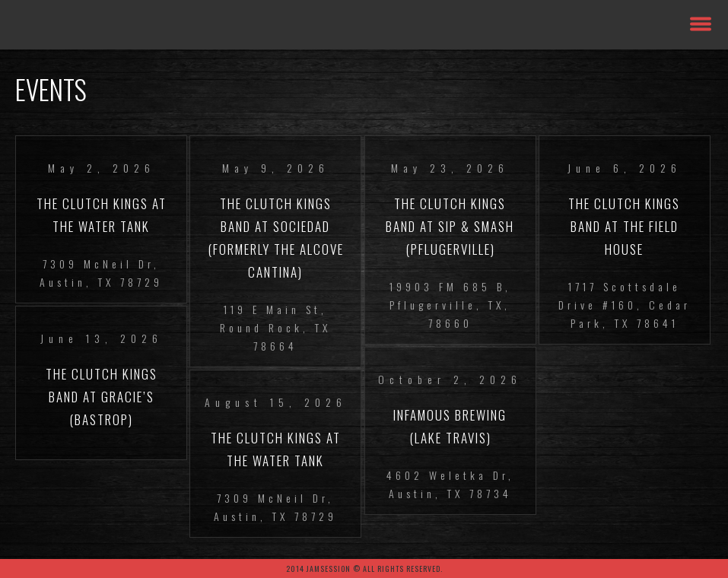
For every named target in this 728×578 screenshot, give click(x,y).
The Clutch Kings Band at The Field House (624, 226)
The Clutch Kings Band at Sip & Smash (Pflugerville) (450, 226)
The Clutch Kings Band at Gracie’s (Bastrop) (102, 397)
